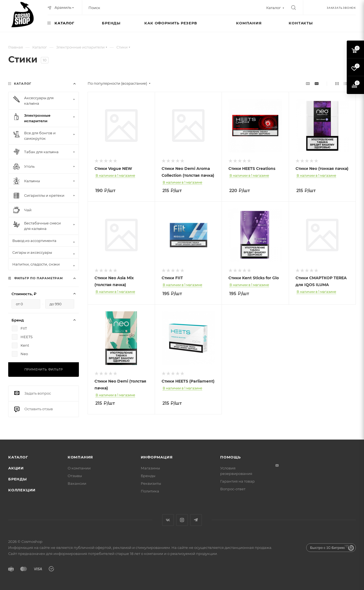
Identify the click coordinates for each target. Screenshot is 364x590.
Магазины (150, 468)
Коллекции (22, 490)
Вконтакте (168, 520)
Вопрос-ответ (233, 489)
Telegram (196, 520)
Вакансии (77, 483)
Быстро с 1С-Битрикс (328, 548)
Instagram (182, 520)
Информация (157, 457)
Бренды (18, 479)
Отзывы (75, 476)
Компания (80, 457)
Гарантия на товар (237, 481)
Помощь (230, 457)
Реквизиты (151, 483)
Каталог (18, 457)
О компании (79, 468)
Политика (150, 491)
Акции (16, 468)
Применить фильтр (44, 369)
